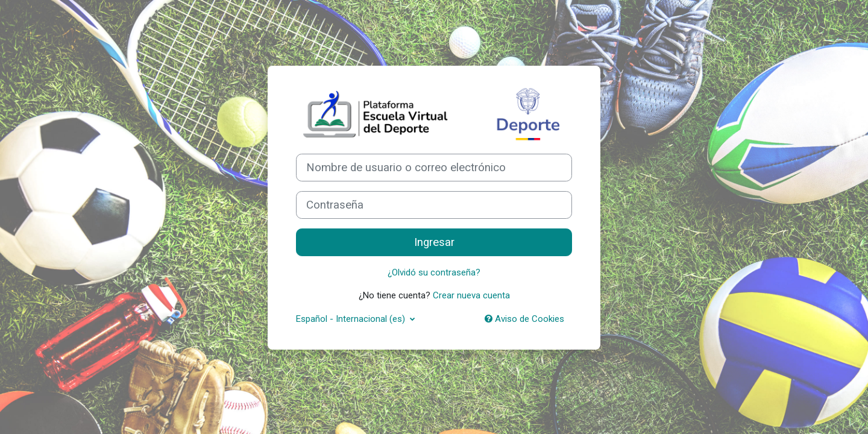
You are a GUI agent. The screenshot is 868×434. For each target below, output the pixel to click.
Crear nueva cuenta (471, 295)
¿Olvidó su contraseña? (434, 272)
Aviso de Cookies (524, 319)
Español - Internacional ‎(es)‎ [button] (352, 319)
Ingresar (434, 242)
